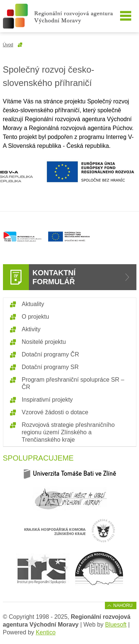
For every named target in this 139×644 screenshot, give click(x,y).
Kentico (45, 632)
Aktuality (33, 304)
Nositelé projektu (44, 342)
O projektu (36, 317)
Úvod (8, 45)
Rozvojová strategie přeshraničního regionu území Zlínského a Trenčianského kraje (68, 432)
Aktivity (31, 329)
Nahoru (123, 605)
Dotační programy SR (50, 367)
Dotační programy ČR (51, 354)
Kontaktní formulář (54, 277)
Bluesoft (116, 625)
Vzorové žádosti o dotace (55, 412)
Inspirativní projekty (47, 400)
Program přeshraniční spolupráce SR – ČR (73, 383)
